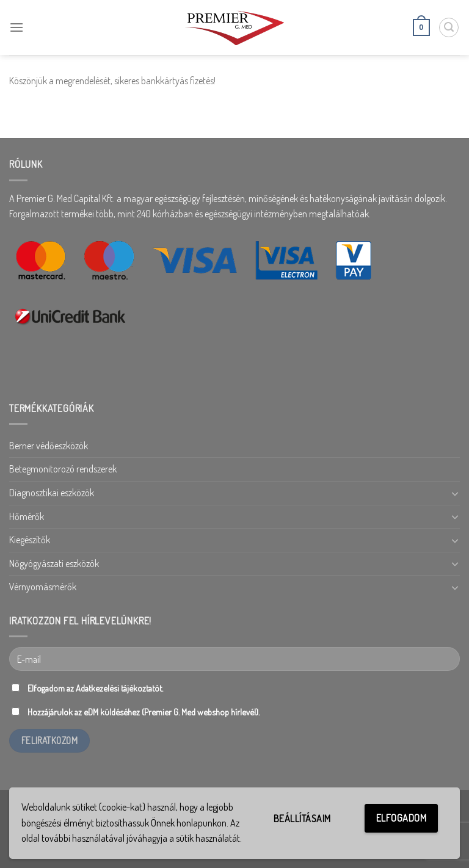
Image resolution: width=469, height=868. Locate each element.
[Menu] (16, 27)
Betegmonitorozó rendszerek (63, 469)
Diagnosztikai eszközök (52, 493)
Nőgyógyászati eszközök (54, 563)
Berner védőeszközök (49, 446)
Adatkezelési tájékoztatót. (119, 688)
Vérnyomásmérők (43, 587)
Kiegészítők (30, 540)
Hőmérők (27, 516)
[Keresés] (449, 27)
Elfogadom (401, 818)
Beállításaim (302, 819)
